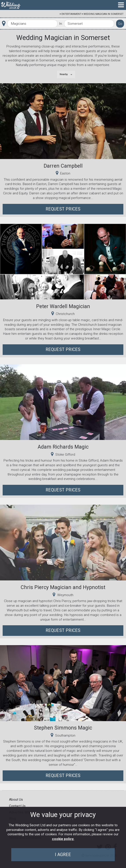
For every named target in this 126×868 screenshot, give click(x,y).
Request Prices (63, 209)
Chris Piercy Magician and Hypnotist (63, 587)
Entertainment (71, 14)
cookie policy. (63, 839)
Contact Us (17, 806)
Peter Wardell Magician (63, 306)
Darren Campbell (63, 166)
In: (61, 24)
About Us (16, 800)
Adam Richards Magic (63, 447)
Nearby (64, 74)
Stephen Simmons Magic (63, 728)
